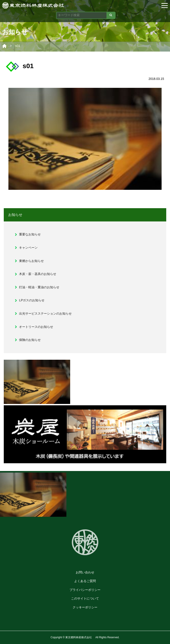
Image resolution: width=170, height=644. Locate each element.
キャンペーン (28, 248)
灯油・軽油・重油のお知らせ (39, 287)
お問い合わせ (85, 572)
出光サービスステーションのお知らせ (45, 313)
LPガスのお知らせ (32, 300)
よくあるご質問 (85, 581)
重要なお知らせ (30, 234)
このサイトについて (85, 598)
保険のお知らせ (30, 340)
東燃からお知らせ (31, 261)
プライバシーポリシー (85, 590)
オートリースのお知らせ (36, 327)
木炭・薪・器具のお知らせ (38, 274)
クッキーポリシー (85, 607)
